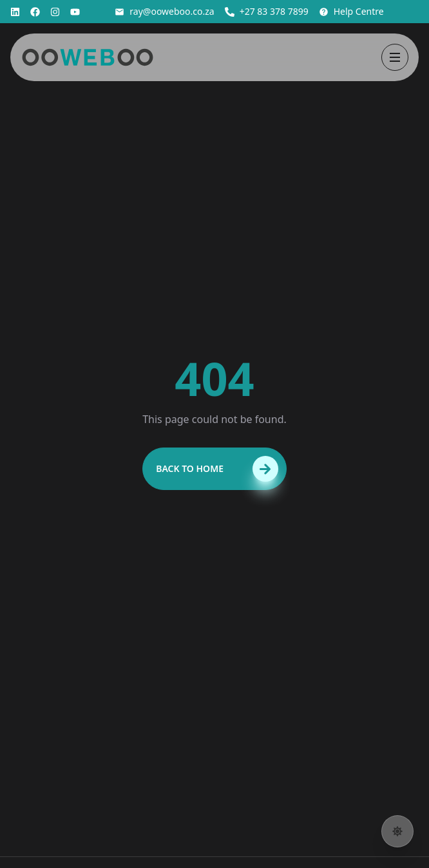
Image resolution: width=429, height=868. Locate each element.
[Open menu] (395, 57)
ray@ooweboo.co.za (164, 11)
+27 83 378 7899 (267, 11)
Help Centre (351, 11)
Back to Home (217, 469)
